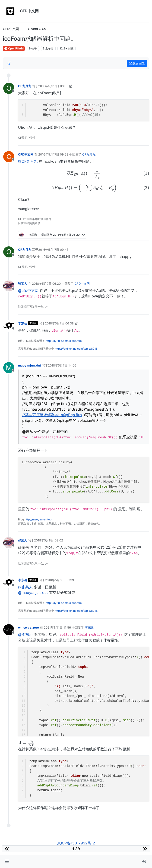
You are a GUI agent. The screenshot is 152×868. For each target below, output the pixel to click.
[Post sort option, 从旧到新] (9, 63)
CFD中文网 (26, 154)
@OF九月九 (28, 161)
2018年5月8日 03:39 (59, 580)
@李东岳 (25, 634)
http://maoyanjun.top (38, 519)
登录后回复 (137, 63)
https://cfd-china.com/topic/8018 (76, 349)
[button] (7, 862)
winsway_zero (28, 627)
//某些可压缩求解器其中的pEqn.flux (52, 415)
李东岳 (23, 323)
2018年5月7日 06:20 (46, 284)
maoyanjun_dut (30, 365)
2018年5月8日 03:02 (49, 540)
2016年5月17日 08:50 (53, 86)
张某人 (23, 284)
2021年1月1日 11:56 (57, 627)
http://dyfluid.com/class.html (64, 341)
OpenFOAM (14, 48)
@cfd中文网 (28, 290)
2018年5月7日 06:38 (59, 323)
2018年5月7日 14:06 (62, 365)
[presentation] (84, 174)
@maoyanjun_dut (33, 593)
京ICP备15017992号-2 (76, 843)
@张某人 (25, 587)
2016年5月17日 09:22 (53, 154)
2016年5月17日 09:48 (53, 250)
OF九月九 (25, 86)
